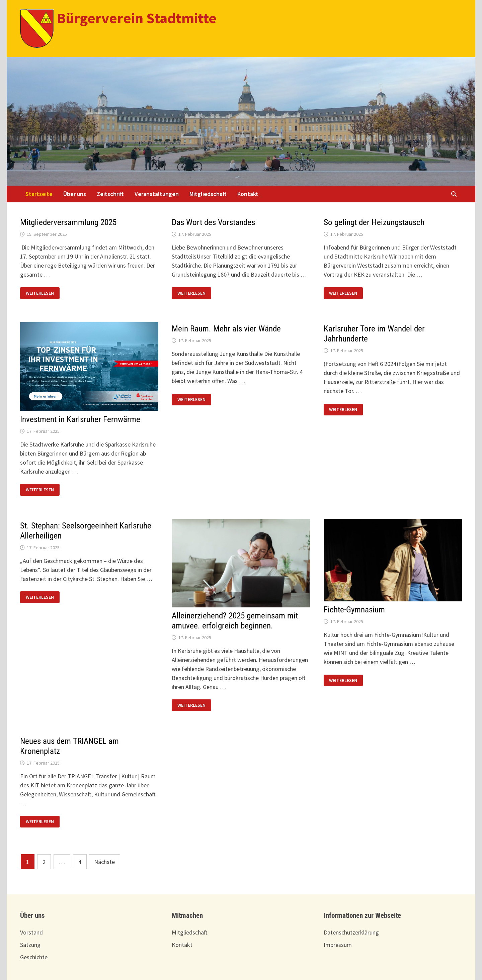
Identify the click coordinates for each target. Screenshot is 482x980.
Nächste (104, 862)
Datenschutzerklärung (351, 932)
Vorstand (31, 932)
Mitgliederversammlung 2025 (68, 222)
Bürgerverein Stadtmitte (137, 18)
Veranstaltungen (157, 194)
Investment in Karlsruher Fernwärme (80, 419)
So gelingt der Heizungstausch (374, 222)
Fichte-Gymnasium (354, 610)
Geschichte (34, 957)
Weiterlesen (43, 292)
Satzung (30, 945)
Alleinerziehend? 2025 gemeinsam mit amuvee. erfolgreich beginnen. (235, 621)
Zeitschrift (110, 194)
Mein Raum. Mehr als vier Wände (226, 329)
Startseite (39, 194)
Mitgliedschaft (208, 194)
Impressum (338, 945)
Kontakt (248, 194)
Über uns (75, 194)
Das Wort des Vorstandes (213, 222)
